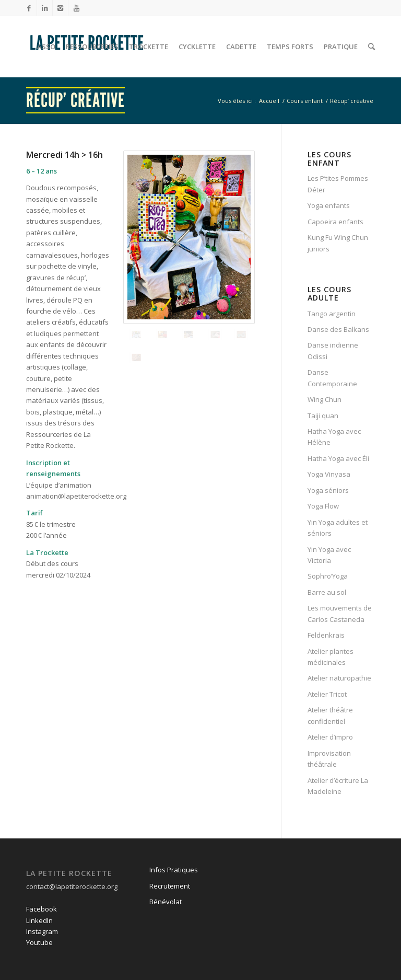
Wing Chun (325, 399)
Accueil (269, 101)
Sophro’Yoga (328, 576)
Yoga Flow (323, 506)
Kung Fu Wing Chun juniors (338, 243)
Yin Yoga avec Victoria (329, 555)
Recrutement (170, 886)
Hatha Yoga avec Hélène (334, 437)
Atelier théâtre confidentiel (330, 715)
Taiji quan (323, 416)
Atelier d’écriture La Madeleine (338, 786)
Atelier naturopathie (339, 678)
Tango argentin (332, 314)
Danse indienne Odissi (333, 350)
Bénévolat (166, 902)
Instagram (42, 931)
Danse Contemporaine (332, 378)
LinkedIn (39, 920)
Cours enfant (305, 101)
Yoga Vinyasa (329, 474)
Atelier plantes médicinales (331, 657)
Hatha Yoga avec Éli (338, 458)
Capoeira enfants (335, 222)
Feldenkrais (326, 635)
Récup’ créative (75, 100)
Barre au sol (327, 592)
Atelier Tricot (327, 694)
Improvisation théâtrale (329, 759)
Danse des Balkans (338, 329)
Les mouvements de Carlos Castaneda (340, 613)
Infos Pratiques (174, 870)
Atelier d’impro (330, 737)
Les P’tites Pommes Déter (338, 184)
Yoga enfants (329, 205)
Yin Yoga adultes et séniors (338, 528)
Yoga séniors (328, 490)
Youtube (39, 942)
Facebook (42, 909)
